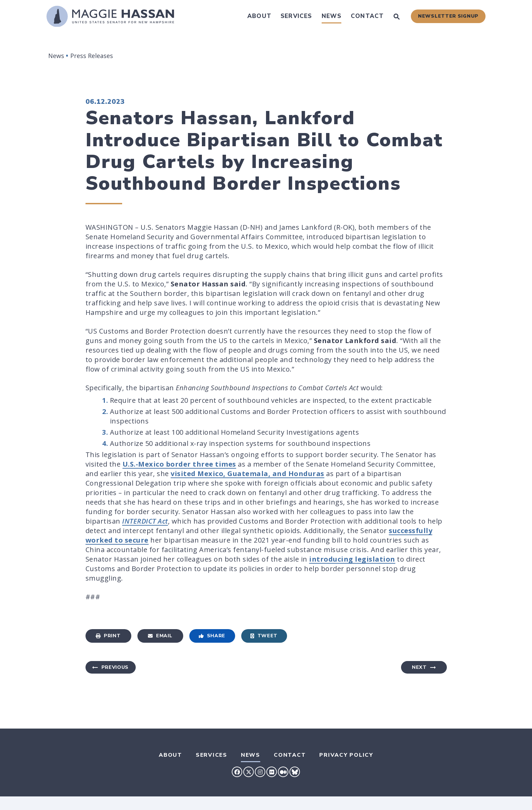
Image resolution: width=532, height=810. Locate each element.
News (331, 16)
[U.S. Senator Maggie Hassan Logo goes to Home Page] (110, 16)
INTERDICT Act (145, 521)
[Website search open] (397, 17)
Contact (367, 16)
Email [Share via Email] (160, 636)
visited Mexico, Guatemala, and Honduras (248, 474)
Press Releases (92, 56)
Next (419, 667)
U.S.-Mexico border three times (179, 464)
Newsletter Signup (448, 16)
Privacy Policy (346, 755)
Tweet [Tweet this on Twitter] (264, 636)
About (259, 16)
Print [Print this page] (108, 636)
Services (296, 16)
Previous (115, 667)
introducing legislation (352, 559)
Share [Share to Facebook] (212, 636)
